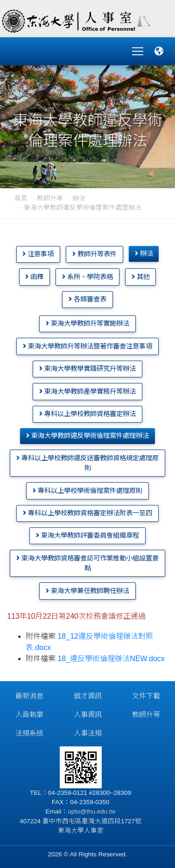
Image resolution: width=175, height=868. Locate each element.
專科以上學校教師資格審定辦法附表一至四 (87, 513)
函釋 (34, 277)
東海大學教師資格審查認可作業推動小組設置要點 (87, 563)
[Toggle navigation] (138, 51)
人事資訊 (88, 714)
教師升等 (50, 198)
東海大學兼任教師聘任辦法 (87, 591)
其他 (141, 277)
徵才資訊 (88, 696)
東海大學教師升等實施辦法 (87, 323)
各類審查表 (87, 299)
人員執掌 (29, 714)
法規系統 (29, 733)
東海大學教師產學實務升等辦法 (87, 391)
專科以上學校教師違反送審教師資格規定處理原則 (87, 463)
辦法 (79, 198)
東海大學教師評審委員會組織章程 (87, 535)
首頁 (21, 198)
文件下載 (146, 696)
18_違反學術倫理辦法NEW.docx (111, 659)
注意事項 (38, 254)
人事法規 (88, 733)
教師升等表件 (94, 254)
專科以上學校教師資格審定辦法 (87, 414)
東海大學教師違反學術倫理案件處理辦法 (87, 436)
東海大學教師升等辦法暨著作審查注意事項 (87, 346)
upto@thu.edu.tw (91, 811)
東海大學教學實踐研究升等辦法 (87, 369)
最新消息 (29, 696)
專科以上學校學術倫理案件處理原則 (87, 491)
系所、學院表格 (87, 277)
